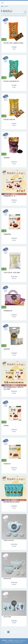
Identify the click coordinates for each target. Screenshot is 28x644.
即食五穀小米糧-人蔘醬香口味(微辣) (13, 43)
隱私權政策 (4, 640)
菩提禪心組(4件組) (9, 540)
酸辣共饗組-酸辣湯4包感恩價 (12, 502)
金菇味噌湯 (7, 349)
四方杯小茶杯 (7, 617)
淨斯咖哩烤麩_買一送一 (10, 196)
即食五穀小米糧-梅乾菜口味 (11, 81)
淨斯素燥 (6, 425)
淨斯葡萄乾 (7, 158)
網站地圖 (11, 640)
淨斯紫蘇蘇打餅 (8, 311)
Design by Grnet (19, 642)
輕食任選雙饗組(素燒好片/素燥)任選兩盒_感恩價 (13, 388)
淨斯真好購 (14, 3)
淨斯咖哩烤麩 (7, 234)
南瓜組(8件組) (7, 578)
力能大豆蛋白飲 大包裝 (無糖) (12, 272)
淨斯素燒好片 (7, 464)
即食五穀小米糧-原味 (9, 119)
